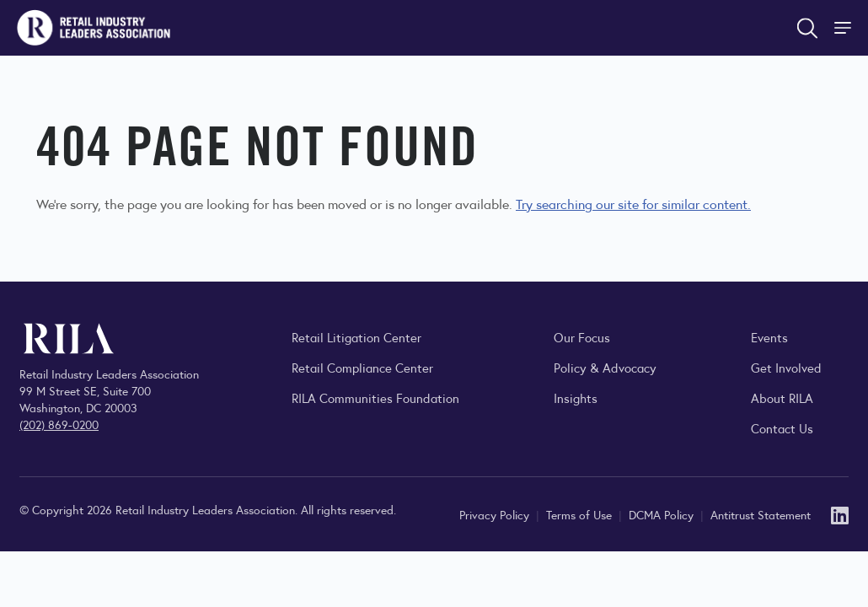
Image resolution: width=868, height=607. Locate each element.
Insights (576, 398)
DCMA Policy (663, 514)
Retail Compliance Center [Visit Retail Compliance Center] (362, 367)
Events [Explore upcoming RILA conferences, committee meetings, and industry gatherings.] (769, 337)
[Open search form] (807, 28)
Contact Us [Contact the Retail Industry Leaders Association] (782, 428)
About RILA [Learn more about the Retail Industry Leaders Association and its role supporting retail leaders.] (782, 398)
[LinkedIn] (840, 514)
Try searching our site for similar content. (633, 204)
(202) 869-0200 (59, 424)
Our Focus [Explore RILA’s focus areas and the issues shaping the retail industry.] (582, 337)
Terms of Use (581, 514)
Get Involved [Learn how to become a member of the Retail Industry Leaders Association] (786, 367)
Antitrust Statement (761, 514)
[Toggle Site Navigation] (844, 28)
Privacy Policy (496, 514)
